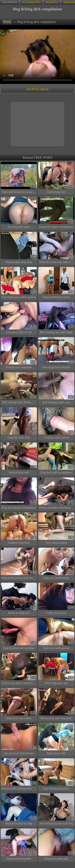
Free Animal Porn (31, 2)
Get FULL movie (37, 89)
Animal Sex (52, 2)
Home (7, 22)
